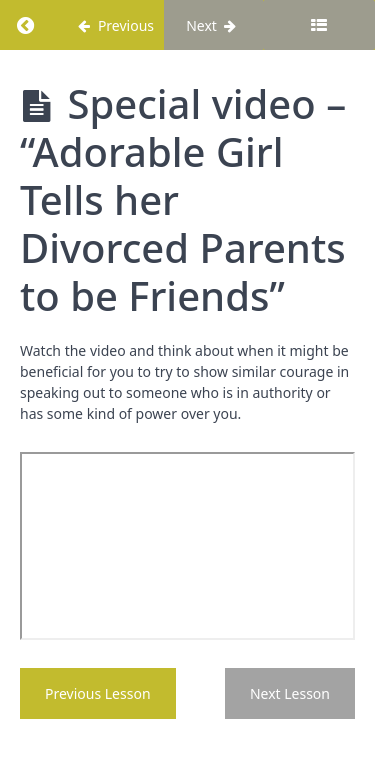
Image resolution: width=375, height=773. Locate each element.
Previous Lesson (98, 693)
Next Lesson (290, 693)
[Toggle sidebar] (319, 25)
